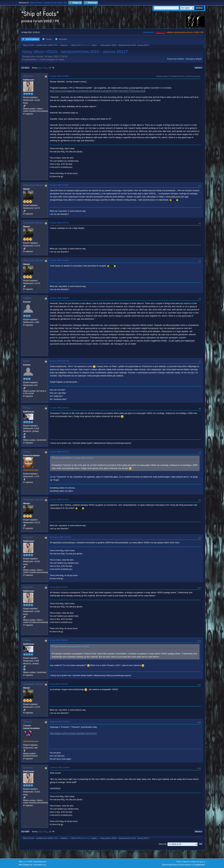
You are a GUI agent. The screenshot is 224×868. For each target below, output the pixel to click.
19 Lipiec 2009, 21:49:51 (59, 260)
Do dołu (25, 68)
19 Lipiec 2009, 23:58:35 (59, 298)
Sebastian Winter (33, 185)
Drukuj (198, 68)
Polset (27, 408)
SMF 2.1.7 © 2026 (26, 862)
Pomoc (179, 862)
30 (50, 68)
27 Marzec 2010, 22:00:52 (60, 768)
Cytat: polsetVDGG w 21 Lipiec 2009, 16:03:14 (74, 458)
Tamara (28, 722)
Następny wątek (194, 59)
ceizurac (28, 76)
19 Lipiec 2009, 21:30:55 (59, 76)
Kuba (26, 361)
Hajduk (27, 298)
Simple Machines (40, 862)
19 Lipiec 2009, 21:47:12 (59, 223)
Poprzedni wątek (176, 59)
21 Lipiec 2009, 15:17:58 (59, 361)
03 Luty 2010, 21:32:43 (58, 587)
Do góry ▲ (201, 862)
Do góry (26, 832)
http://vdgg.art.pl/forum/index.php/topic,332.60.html (73, 733)
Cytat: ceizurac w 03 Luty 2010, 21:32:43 (71, 647)
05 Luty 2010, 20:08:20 (58, 640)
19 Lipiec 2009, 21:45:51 (59, 185)
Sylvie (94, 45)
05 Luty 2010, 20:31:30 (58, 684)
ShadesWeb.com (40, 865)
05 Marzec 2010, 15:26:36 (60, 722)
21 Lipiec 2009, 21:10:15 (59, 500)
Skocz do (162, 844)
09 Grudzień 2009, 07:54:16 (60, 537)
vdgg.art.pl (160, 32)
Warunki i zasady (189, 862)
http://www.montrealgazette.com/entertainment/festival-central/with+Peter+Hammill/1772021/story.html (98, 91)
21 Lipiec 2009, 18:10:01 (59, 452)
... (48, 68)
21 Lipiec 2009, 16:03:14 (59, 408)
